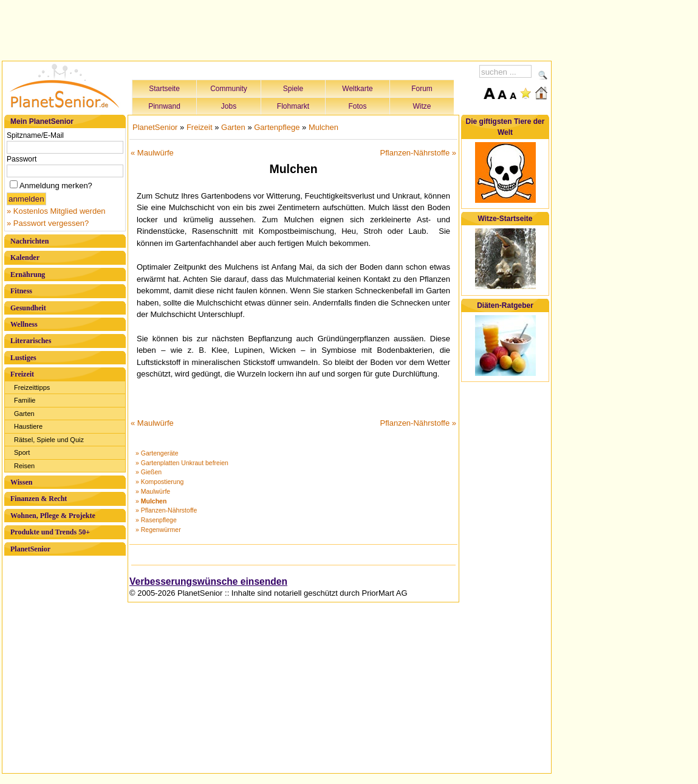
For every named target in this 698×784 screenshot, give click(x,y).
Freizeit (22, 374)
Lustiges (23, 358)
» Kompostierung (159, 482)
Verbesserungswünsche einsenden (208, 581)
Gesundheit (28, 308)
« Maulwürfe (152, 153)
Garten (24, 414)
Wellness (24, 324)
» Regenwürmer (158, 530)
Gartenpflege (277, 127)
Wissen (21, 482)
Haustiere (28, 426)
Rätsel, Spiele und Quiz (49, 440)
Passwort (22, 159)
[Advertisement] (277, 29)
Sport (22, 452)
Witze (422, 106)
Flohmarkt (293, 106)
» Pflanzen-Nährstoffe (166, 510)
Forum (422, 89)
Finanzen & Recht (39, 499)
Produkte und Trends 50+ (50, 532)
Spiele (293, 89)
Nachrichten (29, 241)
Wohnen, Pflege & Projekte (53, 516)
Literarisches (31, 341)
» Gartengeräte (157, 453)
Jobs (229, 106)
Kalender (25, 257)
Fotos (357, 106)
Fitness (21, 291)
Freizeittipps (32, 387)
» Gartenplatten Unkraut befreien (182, 463)
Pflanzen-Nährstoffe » (419, 153)
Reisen (24, 466)
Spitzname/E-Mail (35, 135)
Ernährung (28, 274)
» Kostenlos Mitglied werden (56, 211)
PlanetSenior (30, 549)
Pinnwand (164, 106)
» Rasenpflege (156, 520)
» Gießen (149, 472)
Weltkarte (357, 89)
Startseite (164, 89)
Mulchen (323, 127)
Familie (25, 400)
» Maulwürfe (153, 491)
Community (229, 89)
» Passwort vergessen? (48, 223)
